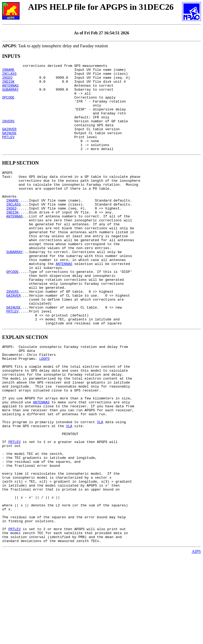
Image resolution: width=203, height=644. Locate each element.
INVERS (8, 133)
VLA (100, 486)
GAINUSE (9, 147)
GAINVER (9, 142)
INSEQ (7, 81)
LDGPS (44, 410)
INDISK (8, 85)
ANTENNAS (10, 90)
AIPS (196, 639)
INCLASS (9, 76)
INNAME (8, 71)
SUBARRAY (10, 95)
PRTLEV (8, 152)
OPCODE (8, 104)
